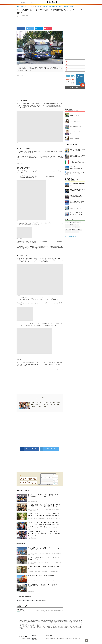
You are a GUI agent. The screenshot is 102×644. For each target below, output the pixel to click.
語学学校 (79, 222)
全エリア (68, 61)
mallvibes (19, 321)
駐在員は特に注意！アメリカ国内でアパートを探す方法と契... (77, 156)
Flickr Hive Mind (20, 238)
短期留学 (74, 230)
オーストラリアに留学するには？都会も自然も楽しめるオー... (77, 202)
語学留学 (72, 232)
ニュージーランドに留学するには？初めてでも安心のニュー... (77, 208)
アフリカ (78, 70)
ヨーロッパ (69, 67)
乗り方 (29, 600)
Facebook (35, 638)
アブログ (67, 239)
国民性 (72, 225)
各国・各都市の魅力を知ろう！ (77, 127)
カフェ (77, 225)
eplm (22, 610)
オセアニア (78, 67)
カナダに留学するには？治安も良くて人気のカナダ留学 (77, 190)
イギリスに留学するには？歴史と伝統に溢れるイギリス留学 (77, 196)
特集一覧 (83, 142)
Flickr (19, 220)
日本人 (78, 227)
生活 (74, 227)
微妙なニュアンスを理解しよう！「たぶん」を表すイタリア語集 (77, 162)
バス (24, 600)
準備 (67, 232)
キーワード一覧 (82, 234)
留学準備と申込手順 (74, 115)
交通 (33, 600)
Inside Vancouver (20, 354)
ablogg (28, 638)
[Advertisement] (40, 430)
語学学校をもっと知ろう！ (76, 121)
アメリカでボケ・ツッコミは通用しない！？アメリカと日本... (77, 150)
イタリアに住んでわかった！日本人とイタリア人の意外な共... (77, 173)
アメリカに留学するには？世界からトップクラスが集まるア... (77, 184)
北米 (67, 64)
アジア (68, 70)
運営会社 (35, 636)
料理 (77, 232)
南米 (77, 64)
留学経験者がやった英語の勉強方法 (77, 133)
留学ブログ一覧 (36, 640)
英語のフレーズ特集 (74, 138)
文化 (67, 225)
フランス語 (68, 230)
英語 (67, 222)
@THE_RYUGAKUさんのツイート (72, 236)
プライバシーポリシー (37, 637)
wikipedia (19, 64)
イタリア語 (72, 222)
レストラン (68, 227)
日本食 (80, 230)
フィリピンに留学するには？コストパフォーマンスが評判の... (77, 213)
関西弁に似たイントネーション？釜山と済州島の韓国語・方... (77, 167)
